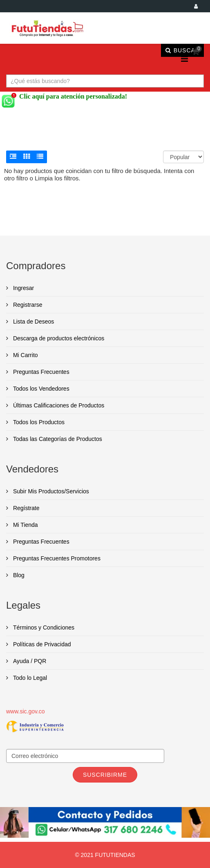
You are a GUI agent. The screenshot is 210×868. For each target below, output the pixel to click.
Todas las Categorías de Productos (57, 439)
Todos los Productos (38, 422)
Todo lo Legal (29, 678)
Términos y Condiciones (43, 627)
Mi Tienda (25, 525)
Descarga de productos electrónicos (58, 338)
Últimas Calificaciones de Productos (58, 405)
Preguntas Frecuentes (40, 372)
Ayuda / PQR (29, 661)
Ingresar (23, 288)
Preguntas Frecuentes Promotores (56, 558)
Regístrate (25, 508)
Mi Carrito (25, 355)
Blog (18, 575)
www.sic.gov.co (26, 711)
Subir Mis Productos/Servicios (50, 491)
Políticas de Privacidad (41, 644)
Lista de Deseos (33, 322)
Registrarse (27, 305)
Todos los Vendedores (40, 389)
